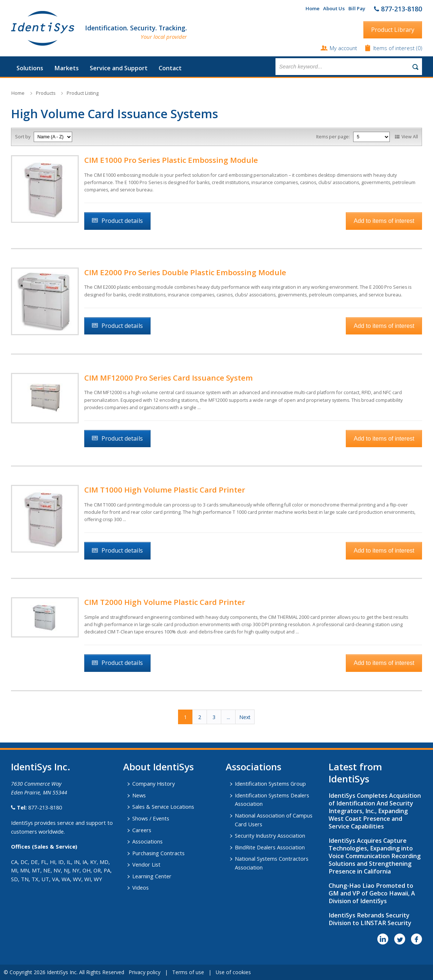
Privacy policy (145, 972)
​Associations (253, 767)
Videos (140, 887)
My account (343, 48)
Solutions (30, 68)
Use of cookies (233, 972)
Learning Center (152, 876)
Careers (142, 830)
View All (410, 137)
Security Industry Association (270, 835)
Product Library (393, 30)
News (139, 795)
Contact (170, 68)
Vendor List (146, 864)
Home (312, 8)
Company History (153, 783)
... (228, 717)
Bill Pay (357, 8)
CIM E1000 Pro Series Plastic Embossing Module (171, 160)
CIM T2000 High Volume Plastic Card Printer (165, 602)
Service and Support (119, 68)
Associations (147, 841)
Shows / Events (151, 818)
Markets (66, 68)
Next (245, 717)
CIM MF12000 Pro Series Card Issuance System (169, 378)
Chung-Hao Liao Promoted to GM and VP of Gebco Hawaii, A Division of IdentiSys (372, 893)
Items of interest (395, 48)
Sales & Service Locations (163, 807)
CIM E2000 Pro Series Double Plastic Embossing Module (185, 272)
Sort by (23, 137)
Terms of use (188, 972)
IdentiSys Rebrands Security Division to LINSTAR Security (370, 919)
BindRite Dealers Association (270, 847)
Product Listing (83, 93)
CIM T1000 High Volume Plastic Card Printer (165, 490)
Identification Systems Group (270, 783)
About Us (334, 8)
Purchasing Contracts (158, 853)
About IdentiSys (158, 767)
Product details (122, 221)
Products (46, 93)
